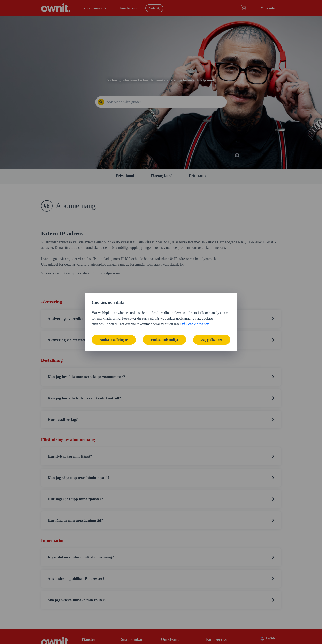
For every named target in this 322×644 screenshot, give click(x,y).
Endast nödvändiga (164, 340)
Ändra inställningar (114, 340)
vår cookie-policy (195, 324)
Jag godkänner (212, 340)
